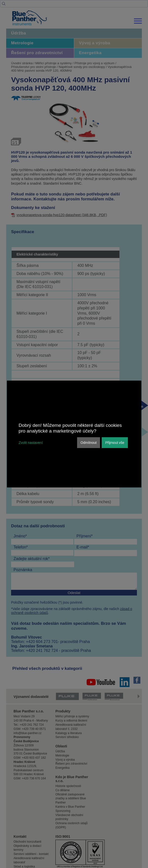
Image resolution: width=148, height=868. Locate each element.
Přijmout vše (115, 443)
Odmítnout (89, 443)
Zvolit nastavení (31, 443)
